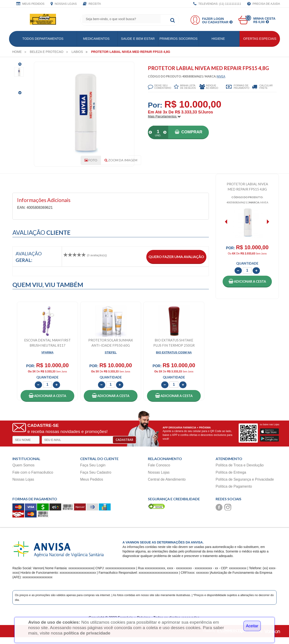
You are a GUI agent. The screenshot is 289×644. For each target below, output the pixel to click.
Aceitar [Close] (252, 626)
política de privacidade (87, 633)
